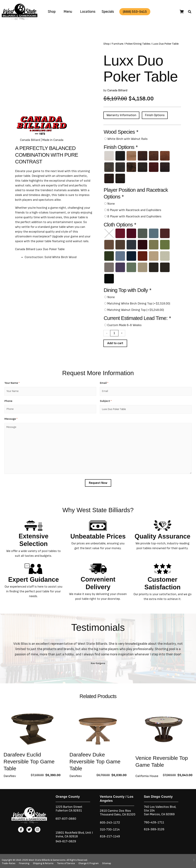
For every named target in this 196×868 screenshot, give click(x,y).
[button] (190, 12)
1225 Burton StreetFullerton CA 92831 (69, 809)
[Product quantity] (114, 333)
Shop (52, 12)
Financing (24, 863)
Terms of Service (66, 863)
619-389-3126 (154, 829)
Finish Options (155, 115)
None (111, 204)
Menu (68, 12)
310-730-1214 (110, 829)
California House (147, 776)
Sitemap (107, 863)
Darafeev (10, 776)
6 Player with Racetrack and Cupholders (134, 210)
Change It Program (89, 863)
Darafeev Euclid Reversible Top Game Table (29, 762)
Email (104, 383)
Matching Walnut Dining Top (136, 310)
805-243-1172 (110, 823)
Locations (88, 12)
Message (11, 419)
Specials (108, 12)
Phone (8, 401)
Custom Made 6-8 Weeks (124, 325)
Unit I (89, 833)
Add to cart (115, 343)
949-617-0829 (66, 841)
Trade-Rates (9, 863)
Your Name (12, 383)
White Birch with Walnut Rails (127, 139)
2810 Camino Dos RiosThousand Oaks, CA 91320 (118, 813)
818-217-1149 (110, 836)
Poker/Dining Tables (138, 44)
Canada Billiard (117, 90)
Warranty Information (121, 115)
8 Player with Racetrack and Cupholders (134, 216)
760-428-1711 (154, 822)
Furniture (117, 44)
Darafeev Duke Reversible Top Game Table (95, 762)
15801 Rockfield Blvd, (70, 833)
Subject (106, 401)
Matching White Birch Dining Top (139, 304)
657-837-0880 (66, 819)
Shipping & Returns (43, 863)
